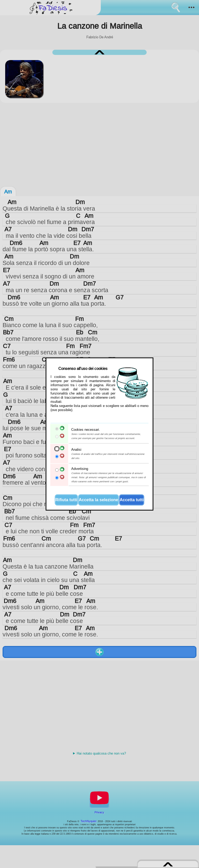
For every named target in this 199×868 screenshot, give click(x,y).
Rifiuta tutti (66, 500)
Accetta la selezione (98, 500)
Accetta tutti (132, 500)
